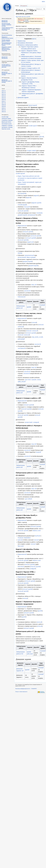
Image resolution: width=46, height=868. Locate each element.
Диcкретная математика (5, 58)
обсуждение (21, 20)
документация (22, 215)
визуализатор (29, 255)
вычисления (21, 257)
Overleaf (39, 213)
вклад (26, 20)
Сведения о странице (7, 125)
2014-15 (4, 98)
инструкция (21, 193)
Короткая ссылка (6, 129)
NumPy (37, 536)
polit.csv (29, 654)
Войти (43, 2)
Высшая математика (7, 35)
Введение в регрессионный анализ (7, 38)
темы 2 (33, 285)
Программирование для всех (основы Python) (7, 44)
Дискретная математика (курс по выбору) (7, 73)
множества (28, 422)
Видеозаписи (22, 226)
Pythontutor (21, 297)
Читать (24, 9)
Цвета (19, 540)
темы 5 (33, 367)
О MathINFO (34, 689)
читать (20, 211)
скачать (20, 327)
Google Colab (31, 151)
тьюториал (21, 348)
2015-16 (4, 100)
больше (26, 207)
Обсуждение (24, 6)
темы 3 (33, 489)
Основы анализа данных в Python (6, 41)
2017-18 (4, 103)
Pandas (20, 538)
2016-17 (4, 101)
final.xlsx (20, 567)
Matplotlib (27, 538)
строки (33, 380)
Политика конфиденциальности (23, 689)
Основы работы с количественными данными (6, 66)
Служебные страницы (7, 120)
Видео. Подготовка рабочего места (28, 176)
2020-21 (4, 108)
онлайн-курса (20, 174)
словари (35, 422)
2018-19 (4, 105)
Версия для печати (6, 122)
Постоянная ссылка (7, 124)
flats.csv (20, 546)
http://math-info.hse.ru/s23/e (23, 17)
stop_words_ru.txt (37, 337)
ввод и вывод (30, 257)
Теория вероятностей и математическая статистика (7, 29)
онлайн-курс (32, 126)
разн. (20, 21)
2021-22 (4, 110)
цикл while (28, 499)
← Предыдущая (25, 21)
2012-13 (4, 94)
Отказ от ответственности (21, 692)
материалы (31, 215)
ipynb (39, 203)
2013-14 (4, 96)
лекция (38, 452)
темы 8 (33, 444)
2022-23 (4, 112)
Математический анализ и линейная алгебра (6, 25)
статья (34, 323)
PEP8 (19, 253)
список (36, 540)
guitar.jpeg (21, 339)
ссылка (42, 305)
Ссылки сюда (5, 117)
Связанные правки (6, 119)
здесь (41, 137)
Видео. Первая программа (25, 182)
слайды (32, 569)
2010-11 (4, 91)
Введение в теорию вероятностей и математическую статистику (7, 49)
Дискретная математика (5, 21)
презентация (32, 105)
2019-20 (4, 106)
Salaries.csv (36, 531)
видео (36, 196)
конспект (27, 291)
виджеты (30, 242)
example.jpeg (21, 205)
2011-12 (4, 93)
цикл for (27, 380)
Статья (17, 6)
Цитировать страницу (7, 127)
